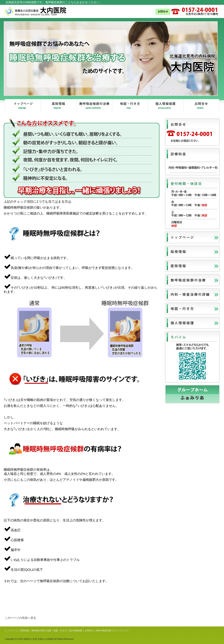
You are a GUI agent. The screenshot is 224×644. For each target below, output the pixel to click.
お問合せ (201, 105)
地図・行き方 (60, 631)
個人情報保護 (165, 105)
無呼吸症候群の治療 (94, 105)
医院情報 (59, 105)
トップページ (23, 105)
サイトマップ (120, 631)
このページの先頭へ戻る (20, 618)
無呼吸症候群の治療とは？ (79, 597)
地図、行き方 (130, 105)
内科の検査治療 (103, 631)
